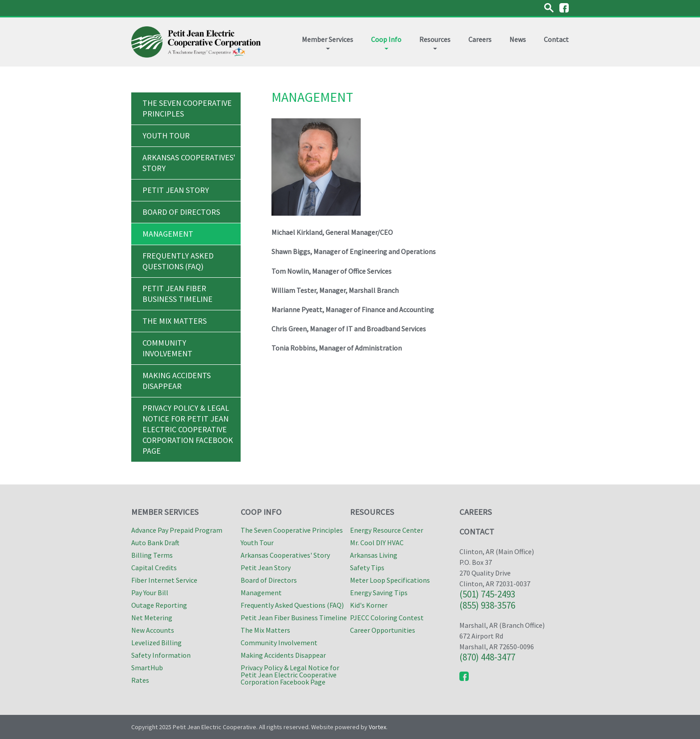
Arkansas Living (374, 555)
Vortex (377, 727)
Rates (140, 680)
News (518, 39)
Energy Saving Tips (379, 593)
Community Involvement (167, 348)
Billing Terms (152, 555)
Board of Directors (181, 212)
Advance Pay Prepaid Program (177, 530)
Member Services (327, 42)
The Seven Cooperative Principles (187, 108)
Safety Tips (367, 568)
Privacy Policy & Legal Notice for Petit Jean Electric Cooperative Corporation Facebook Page (188, 429)
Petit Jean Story (176, 190)
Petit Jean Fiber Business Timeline (177, 294)
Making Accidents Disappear (177, 381)
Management (168, 234)
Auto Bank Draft (155, 543)
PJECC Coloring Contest (387, 618)
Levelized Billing (156, 643)
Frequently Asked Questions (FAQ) (178, 261)
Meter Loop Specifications (390, 580)
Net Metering (152, 618)
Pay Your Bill (150, 593)
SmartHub (147, 668)
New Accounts (153, 630)
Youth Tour (166, 136)
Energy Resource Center (387, 530)
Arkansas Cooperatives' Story (189, 163)
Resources (435, 42)
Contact (556, 39)
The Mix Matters (175, 321)
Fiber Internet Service (164, 580)
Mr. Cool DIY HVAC (377, 543)
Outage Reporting (159, 605)
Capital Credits (154, 568)
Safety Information (161, 655)
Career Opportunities (383, 630)
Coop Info (386, 42)
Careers (480, 39)
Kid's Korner (369, 605)
